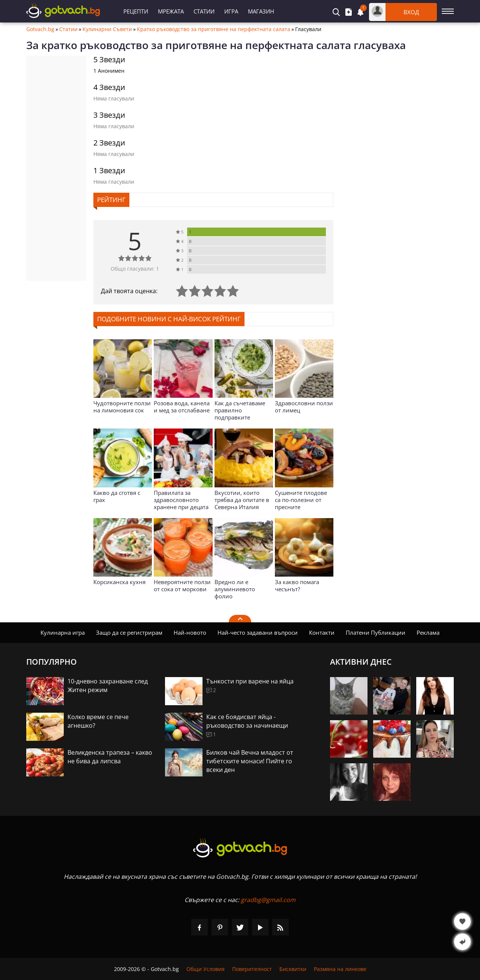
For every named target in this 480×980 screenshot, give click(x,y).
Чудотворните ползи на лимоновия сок (122, 407)
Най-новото (190, 632)
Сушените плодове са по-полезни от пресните (301, 500)
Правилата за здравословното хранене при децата (181, 500)
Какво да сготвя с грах (117, 496)
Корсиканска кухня (119, 582)
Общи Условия (205, 969)
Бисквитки (293, 969)
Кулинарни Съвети (107, 29)
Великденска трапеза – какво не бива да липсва (110, 757)
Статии (204, 11)
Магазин (261, 11)
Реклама (428, 632)
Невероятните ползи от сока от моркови (182, 585)
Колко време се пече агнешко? (98, 721)
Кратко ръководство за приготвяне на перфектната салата (214, 29)
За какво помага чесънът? (297, 585)
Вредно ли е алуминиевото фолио (235, 589)
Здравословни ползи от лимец (304, 407)
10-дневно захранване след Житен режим (108, 686)
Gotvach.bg (40, 29)
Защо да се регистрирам (129, 632)
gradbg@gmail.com (268, 900)
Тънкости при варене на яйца (250, 681)
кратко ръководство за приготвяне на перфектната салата (196, 45)
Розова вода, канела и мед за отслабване (182, 407)
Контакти (322, 632)
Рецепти (136, 11)
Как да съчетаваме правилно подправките (240, 410)
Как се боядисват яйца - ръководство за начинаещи (247, 721)
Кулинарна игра (63, 632)
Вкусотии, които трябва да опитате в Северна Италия (242, 500)
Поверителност (252, 969)
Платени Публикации (376, 632)
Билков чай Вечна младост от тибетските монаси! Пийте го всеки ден (250, 761)
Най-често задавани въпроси (258, 632)
